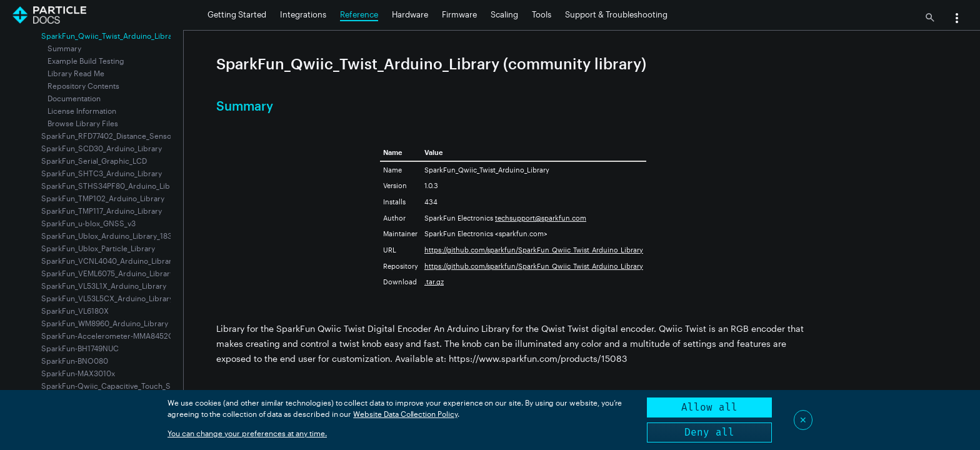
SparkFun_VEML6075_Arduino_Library (107, 273)
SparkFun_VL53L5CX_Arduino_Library (107, 298)
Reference (359, 14)
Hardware (410, 14)
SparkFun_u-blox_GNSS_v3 (88, 223)
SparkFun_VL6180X (75, 311)
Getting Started (237, 14)
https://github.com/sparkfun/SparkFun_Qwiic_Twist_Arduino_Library (534, 250)
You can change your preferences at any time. (247, 433)
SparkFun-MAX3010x (78, 373)
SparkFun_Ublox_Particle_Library (98, 248)
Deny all (709, 432)
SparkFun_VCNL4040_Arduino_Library (108, 261)
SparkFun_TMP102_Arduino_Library (103, 198)
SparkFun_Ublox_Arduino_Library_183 (107, 236)
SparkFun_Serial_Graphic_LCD (94, 161)
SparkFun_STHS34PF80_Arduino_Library (112, 186)
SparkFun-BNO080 (75, 361)
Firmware (459, 14)
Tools (542, 14)
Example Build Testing (86, 61)
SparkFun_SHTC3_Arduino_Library (102, 173)
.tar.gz (434, 282)
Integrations (303, 14)
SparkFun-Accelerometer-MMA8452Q (108, 336)
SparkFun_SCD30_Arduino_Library (102, 148)
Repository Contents (83, 86)
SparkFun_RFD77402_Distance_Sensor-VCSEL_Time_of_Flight (147, 136)
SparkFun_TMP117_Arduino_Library (102, 211)
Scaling (504, 14)
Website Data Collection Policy (405, 414)
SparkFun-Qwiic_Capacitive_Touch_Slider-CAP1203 (131, 386)
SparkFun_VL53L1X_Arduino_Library (104, 286)
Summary (64, 48)
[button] (957, 19)
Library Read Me (76, 73)
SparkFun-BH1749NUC (80, 348)
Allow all (709, 407)
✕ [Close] (803, 420)
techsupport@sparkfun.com (541, 218)
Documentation (74, 98)
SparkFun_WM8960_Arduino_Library (105, 323)
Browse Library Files (83, 123)
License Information (82, 111)
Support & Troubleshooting (616, 14)
